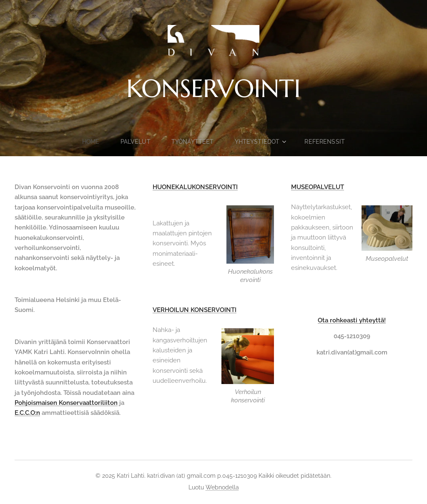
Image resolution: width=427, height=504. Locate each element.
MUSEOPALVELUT (318, 187)
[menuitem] (91, 142)
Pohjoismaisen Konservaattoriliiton (66, 403)
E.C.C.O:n (27, 413)
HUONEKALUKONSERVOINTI (195, 187)
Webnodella (222, 487)
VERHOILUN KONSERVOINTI (195, 310)
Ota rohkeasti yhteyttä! (352, 320)
